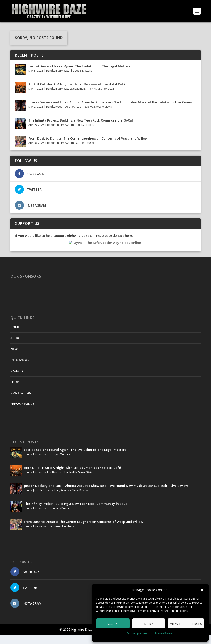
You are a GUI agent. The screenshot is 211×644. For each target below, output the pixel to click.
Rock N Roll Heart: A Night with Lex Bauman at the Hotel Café (77, 93)
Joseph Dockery (65, 116)
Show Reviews (103, 116)
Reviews (88, 116)
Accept (113, 624)
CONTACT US (21, 402)
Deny (149, 624)
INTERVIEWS (20, 369)
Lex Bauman (77, 98)
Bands (50, 80)
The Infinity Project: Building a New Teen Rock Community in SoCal (81, 129)
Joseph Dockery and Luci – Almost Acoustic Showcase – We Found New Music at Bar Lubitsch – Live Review (110, 111)
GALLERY (17, 380)
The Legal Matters (81, 80)
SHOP (15, 391)
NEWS (15, 358)
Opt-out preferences (140, 633)
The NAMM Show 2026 (100, 98)
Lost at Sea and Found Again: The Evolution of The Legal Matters (79, 75)
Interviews (62, 80)
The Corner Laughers (84, 152)
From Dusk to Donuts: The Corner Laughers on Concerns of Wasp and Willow (88, 147)
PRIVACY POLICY (22, 413)
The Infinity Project (82, 134)
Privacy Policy (163, 633)
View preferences (186, 624)
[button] (202, 590)
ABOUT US (18, 347)
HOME (15, 336)
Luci (79, 116)
